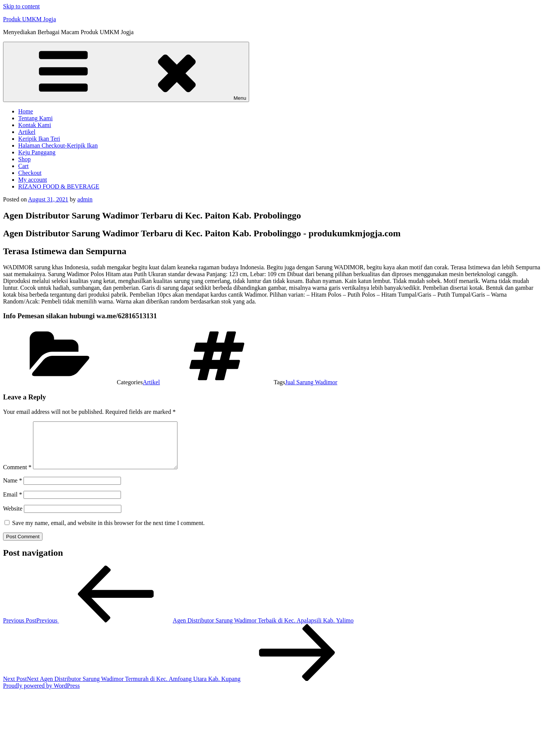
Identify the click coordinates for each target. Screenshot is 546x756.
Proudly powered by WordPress (41, 695)
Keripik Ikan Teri (39, 139)
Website (13, 518)
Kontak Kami (35, 125)
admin (85, 199)
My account (33, 180)
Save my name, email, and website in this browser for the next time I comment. (108, 532)
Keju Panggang (37, 152)
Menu (126, 72)
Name (13, 490)
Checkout (30, 173)
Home (26, 111)
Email (13, 504)
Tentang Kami (35, 118)
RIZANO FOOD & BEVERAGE (59, 186)
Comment (17, 476)
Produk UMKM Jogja (30, 19)
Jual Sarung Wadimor (311, 382)
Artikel (27, 132)
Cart (24, 166)
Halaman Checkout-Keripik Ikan (58, 145)
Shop (24, 159)
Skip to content (21, 6)
